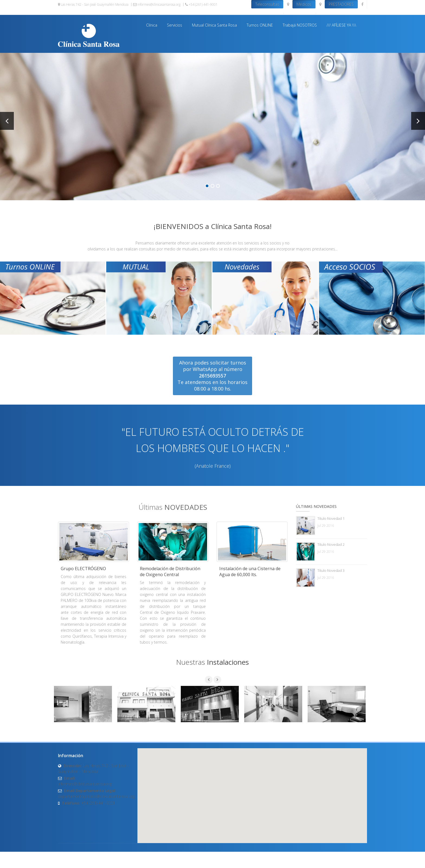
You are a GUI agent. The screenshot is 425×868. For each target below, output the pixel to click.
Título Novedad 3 (331, 570)
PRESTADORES (341, 4)
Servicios (175, 25)
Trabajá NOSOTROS (300, 25)
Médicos (304, 4)
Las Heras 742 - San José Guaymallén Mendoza (93, 4)
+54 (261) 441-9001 (201, 4)
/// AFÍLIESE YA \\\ (341, 25)
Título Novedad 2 (331, 544)
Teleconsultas (267, 4)
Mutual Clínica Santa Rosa (214, 25)
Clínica (152, 25)
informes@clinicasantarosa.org (157, 4)
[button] (252, 791)
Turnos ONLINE (260, 25)
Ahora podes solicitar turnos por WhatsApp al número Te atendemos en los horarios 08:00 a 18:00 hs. (212, 376)
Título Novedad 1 (331, 518)
